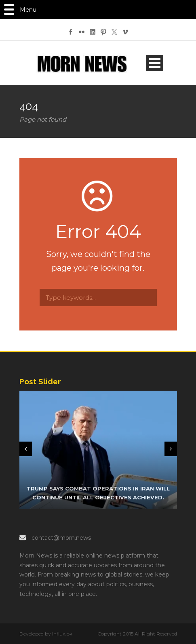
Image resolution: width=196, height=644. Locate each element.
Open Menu (155, 63)
